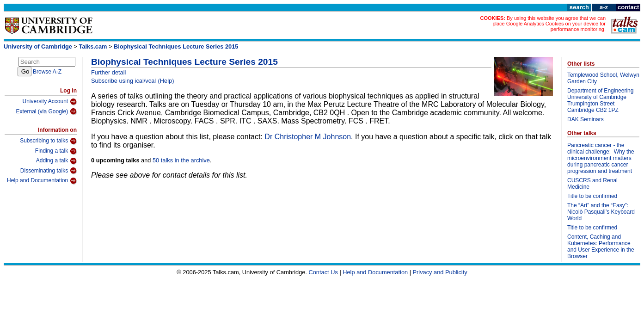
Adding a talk (56, 161)
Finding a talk (56, 151)
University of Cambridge (38, 46)
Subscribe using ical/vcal (123, 81)
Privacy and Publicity (440, 272)
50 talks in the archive (181, 160)
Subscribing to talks (48, 141)
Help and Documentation (42, 181)
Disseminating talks (49, 171)
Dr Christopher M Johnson (308, 137)
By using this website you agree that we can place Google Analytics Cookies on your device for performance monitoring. (549, 24)
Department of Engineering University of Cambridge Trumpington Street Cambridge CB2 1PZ (600, 100)
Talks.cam (93, 46)
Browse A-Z (47, 72)
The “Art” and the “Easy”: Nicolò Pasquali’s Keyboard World (601, 212)
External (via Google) (46, 111)
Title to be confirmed (592, 196)
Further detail (108, 72)
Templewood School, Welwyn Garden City (603, 78)
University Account (49, 102)
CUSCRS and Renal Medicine (592, 184)
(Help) (166, 81)
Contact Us (323, 272)
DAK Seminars (586, 119)
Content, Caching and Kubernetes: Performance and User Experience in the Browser (601, 247)
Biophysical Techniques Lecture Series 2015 (176, 46)
